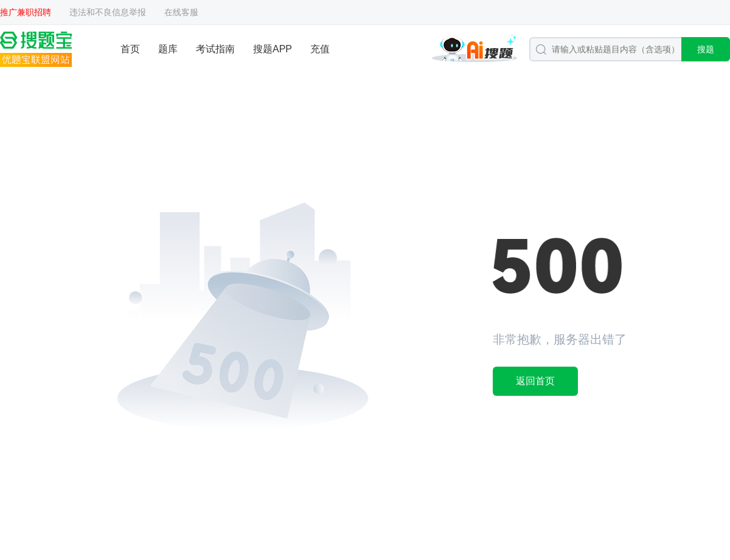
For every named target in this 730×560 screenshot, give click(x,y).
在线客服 (181, 12)
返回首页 (535, 381)
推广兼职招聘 (26, 12)
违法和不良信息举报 (108, 12)
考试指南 (215, 49)
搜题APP (273, 49)
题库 (168, 49)
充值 (320, 49)
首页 (130, 49)
